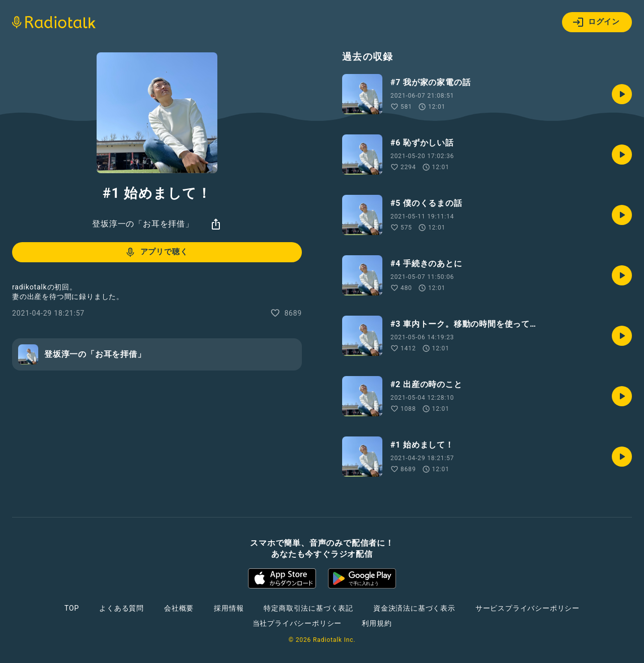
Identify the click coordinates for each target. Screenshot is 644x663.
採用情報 (229, 608)
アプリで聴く (156, 252)
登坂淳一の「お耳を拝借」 (143, 224)
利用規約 (377, 623)
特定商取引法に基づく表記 (308, 608)
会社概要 (179, 608)
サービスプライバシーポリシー (528, 608)
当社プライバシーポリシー (297, 623)
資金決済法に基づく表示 (414, 608)
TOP (72, 608)
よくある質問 (122, 608)
